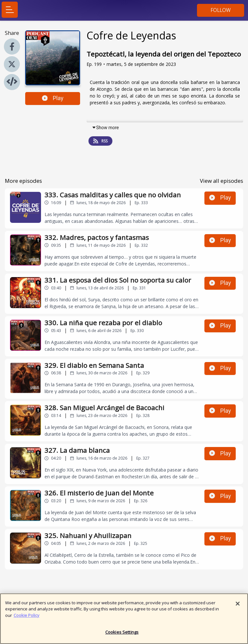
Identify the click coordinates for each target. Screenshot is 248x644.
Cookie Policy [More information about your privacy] (26, 618)
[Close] (238, 606)
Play (53, 98)
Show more (105, 128)
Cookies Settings (122, 635)
